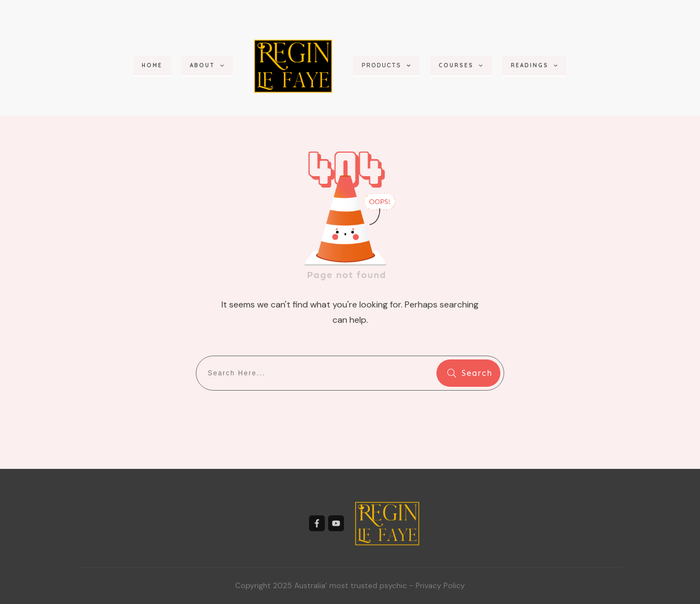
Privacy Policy (440, 585)
